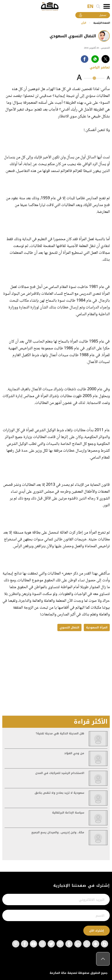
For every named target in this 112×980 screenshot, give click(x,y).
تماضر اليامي (100, 67)
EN (90, 7)
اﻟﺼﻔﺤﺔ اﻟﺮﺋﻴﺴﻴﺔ (102, 23)
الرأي (84, 23)
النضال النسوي (69, 627)
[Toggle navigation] (107, 6)
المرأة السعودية (97, 627)
